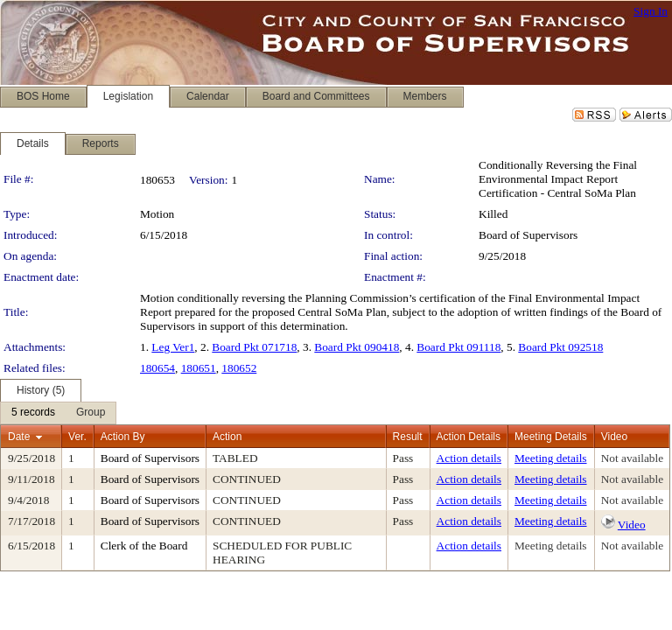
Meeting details (551, 458)
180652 (239, 368)
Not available (632, 458)
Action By (123, 437)
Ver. (77, 437)
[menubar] (58, 413)
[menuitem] (33, 413)
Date (19, 437)
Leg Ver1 (173, 347)
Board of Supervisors (528, 235)
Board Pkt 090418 (357, 347)
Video (632, 525)
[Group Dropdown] (91, 413)
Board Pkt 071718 (254, 347)
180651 (199, 368)
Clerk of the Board (144, 546)
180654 (157, 368)
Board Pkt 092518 (560, 347)
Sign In (651, 11)
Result (408, 437)
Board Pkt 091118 (458, 347)
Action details (469, 458)
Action (227, 437)
